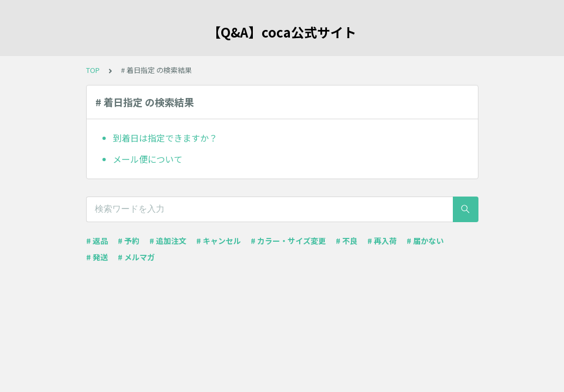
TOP (93, 70)
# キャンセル (219, 241)
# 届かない (425, 241)
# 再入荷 (382, 241)
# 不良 (347, 241)
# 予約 (129, 241)
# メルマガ (136, 257)
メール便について (148, 159)
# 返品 (97, 241)
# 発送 (97, 257)
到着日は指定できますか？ (165, 138)
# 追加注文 (168, 241)
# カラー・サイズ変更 (288, 241)
